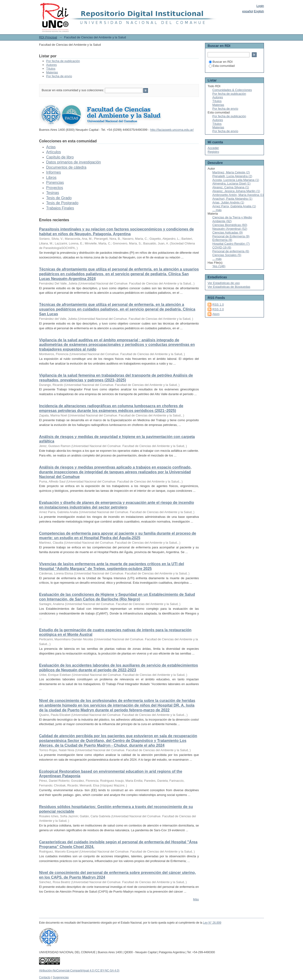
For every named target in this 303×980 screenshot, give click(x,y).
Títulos (51, 69)
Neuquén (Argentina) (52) (230, 229)
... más (217, 210)
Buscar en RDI (221, 62)
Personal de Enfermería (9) (231, 236)
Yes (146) (219, 266)
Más (196, 899)
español (248, 11)
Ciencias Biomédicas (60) (230, 225)
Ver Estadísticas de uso (224, 283)
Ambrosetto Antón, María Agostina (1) (238, 195)
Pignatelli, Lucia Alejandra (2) (232, 176)
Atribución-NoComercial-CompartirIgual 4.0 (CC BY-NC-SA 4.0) (79, 971)
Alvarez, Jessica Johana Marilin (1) (236, 191)
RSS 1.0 (218, 305)
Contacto (45, 977)
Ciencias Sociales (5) (227, 255)
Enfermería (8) (222, 240)
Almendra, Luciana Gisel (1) (231, 183)
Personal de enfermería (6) (231, 251)
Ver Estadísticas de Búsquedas (229, 287)
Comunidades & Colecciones (232, 90)
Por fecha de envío (59, 76)
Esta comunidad (222, 66)
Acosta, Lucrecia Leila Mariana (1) (236, 180)
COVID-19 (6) (222, 247)
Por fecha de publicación (63, 61)
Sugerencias (61, 977)
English (259, 11)
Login (260, 6)
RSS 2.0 (218, 309)
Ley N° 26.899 (212, 923)
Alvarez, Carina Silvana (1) (231, 187)
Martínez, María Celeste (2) (231, 172)
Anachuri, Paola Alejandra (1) (232, 199)
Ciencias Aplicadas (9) (228, 233)
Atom (216, 314)
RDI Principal (48, 37)
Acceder (213, 148)
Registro (213, 152)
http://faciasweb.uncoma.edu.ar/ (172, 130)
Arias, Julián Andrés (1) (228, 202)
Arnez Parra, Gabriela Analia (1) (234, 206)
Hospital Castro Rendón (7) (231, 244)
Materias (52, 72)
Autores (51, 65)
